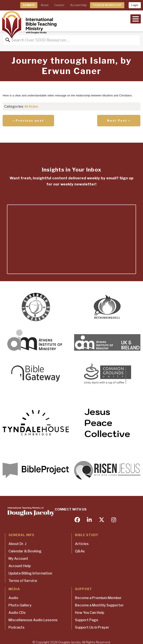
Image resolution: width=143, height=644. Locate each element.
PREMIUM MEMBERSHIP (107, 5)
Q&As (80, 551)
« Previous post (28, 121)
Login (135, 5)
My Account (18, 559)
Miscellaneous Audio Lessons (33, 620)
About (45, 5)
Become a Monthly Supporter (99, 605)
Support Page (87, 620)
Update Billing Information (30, 573)
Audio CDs (17, 613)
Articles (31, 107)
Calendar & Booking (25, 551)
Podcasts (17, 627)
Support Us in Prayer (92, 627)
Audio (13, 598)
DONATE (29, 5)
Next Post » (119, 121)
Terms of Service (23, 581)
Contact (59, 5)
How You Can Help (90, 613)
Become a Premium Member (98, 598)
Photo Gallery (20, 605)
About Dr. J (17, 544)
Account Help (78, 5)
